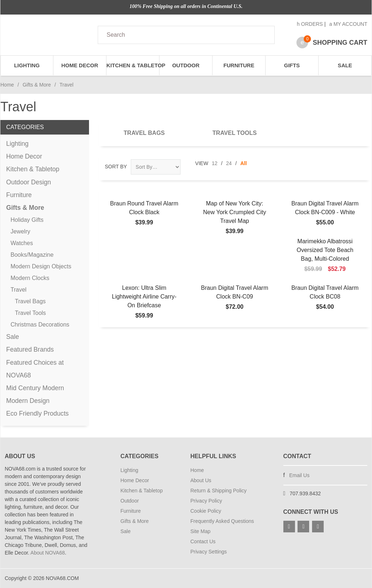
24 (229, 163)
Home (7, 85)
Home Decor (80, 65)
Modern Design (28, 401)
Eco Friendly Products (37, 413)
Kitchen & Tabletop (133, 65)
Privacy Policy (206, 501)
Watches (22, 243)
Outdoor (186, 65)
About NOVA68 (48, 553)
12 (215, 163)
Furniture (239, 65)
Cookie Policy (206, 511)
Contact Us (203, 541)
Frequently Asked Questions (222, 521)
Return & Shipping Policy (219, 491)
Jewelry (20, 231)
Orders (310, 24)
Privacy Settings (209, 552)
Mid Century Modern (35, 388)
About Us (201, 480)
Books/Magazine (32, 255)
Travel (19, 290)
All (244, 163)
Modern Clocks (30, 278)
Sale (345, 65)
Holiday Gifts (27, 220)
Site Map (200, 531)
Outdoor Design (29, 182)
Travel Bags (144, 133)
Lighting (27, 65)
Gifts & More (37, 85)
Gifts (292, 65)
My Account (348, 24)
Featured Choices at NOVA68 (35, 369)
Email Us (299, 475)
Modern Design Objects (41, 266)
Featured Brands (30, 349)
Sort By (116, 167)
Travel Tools (235, 133)
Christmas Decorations (40, 325)
